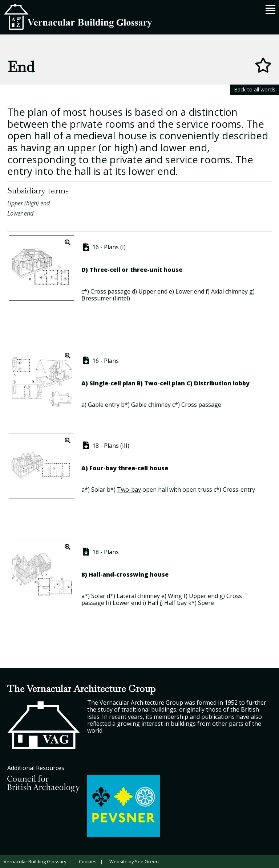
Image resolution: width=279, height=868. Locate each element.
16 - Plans (100, 361)
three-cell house (143, 468)
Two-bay (129, 490)
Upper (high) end (29, 203)
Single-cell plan (112, 383)
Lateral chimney (138, 596)
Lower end (20, 213)
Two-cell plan (165, 383)
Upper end (153, 291)
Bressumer (96, 298)
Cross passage (110, 291)
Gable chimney (151, 405)
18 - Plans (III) (106, 446)
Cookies (88, 861)
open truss (197, 490)
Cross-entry (239, 490)
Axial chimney (229, 291)
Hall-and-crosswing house (129, 574)
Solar (98, 490)
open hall (155, 490)
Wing (175, 596)
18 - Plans (100, 552)
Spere (206, 603)
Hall (153, 603)
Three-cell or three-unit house (136, 270)
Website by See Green (134, 861)
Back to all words (255, 89)
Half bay (175, 603)
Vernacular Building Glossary (35, 861)
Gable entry (104, 405)
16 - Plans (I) (104, 247)
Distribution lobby (222, 383)
